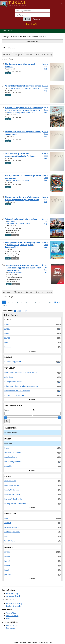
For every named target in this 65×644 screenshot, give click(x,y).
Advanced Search (13, 596)
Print (29, 55)
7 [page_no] (31, 302)
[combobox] (32, 11)
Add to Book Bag (44, 55)
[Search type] (32, 15)
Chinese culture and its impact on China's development (23, 133)
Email (7, 55)
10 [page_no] (45, 302)
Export (18, 55)
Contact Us (11, 628)
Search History (12, 594)
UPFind (6, 3)
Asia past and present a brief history (21, 219)
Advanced (37, 19)
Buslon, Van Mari (11, 247)
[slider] (6, 418)
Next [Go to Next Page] (57, 302)
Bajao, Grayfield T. (27, 245)
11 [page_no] (50, 302)
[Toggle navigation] (61, 3)
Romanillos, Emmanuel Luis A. (18, 180)
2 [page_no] (8, 302)
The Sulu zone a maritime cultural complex (20, 65)
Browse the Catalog (14, 603)
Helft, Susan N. (34, 88)
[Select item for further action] (2, 64)
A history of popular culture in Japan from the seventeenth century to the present (23, 109)
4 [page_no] (17, 302)
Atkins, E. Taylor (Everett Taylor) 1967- (21, 113)
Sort (3, 48)
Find (27, 19)
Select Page (8, 59)
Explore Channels (13, 606)
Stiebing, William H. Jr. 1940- (17, 88)
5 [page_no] (22, 302)
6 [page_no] (26, 302)
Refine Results (33, 41)
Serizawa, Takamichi (15, 273)
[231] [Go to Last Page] (5, 306)
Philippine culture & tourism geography (22, 242)
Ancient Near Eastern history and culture (23, 86)
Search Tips (11, 613)
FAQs (8, 618)
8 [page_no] (35, 302)
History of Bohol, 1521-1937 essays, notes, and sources (23, 177)
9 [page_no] (40, 302)
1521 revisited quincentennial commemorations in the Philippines (21, 155)
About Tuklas (12, 626)
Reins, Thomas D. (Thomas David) (17, 223)
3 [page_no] (13, 302)
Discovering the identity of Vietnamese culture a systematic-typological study (22, 198)
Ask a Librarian (12, 616)
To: (34, 410)
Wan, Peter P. (12, 221)
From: (7, 410)
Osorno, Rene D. (13, 245)
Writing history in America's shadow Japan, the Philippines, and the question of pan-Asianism (23, 268)
